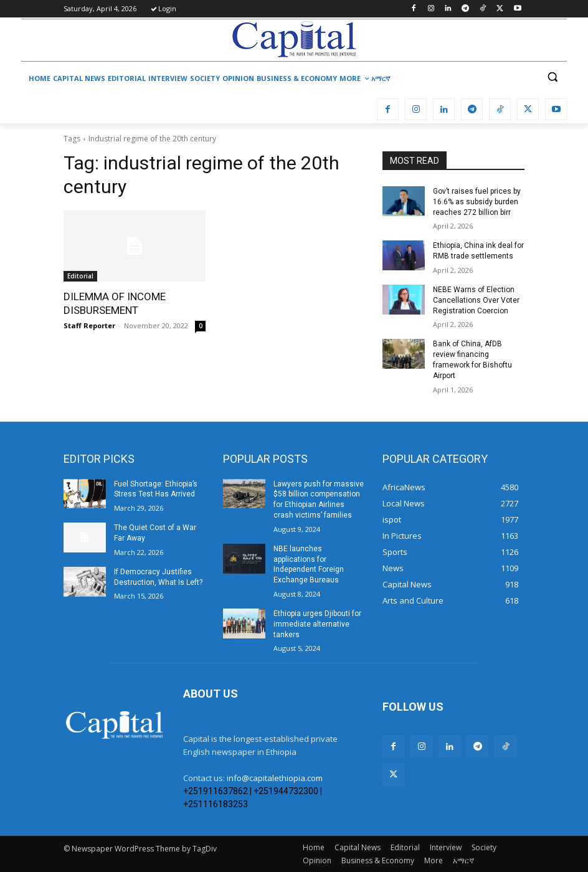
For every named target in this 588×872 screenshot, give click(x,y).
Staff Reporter (89, 325)
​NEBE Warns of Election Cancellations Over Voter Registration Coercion (476, 300)
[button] (552, 77)
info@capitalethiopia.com (275, 778)
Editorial (80, 276)
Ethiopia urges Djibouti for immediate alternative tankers (317, 624)
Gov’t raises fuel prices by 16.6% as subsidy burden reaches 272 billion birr (477, 202)
